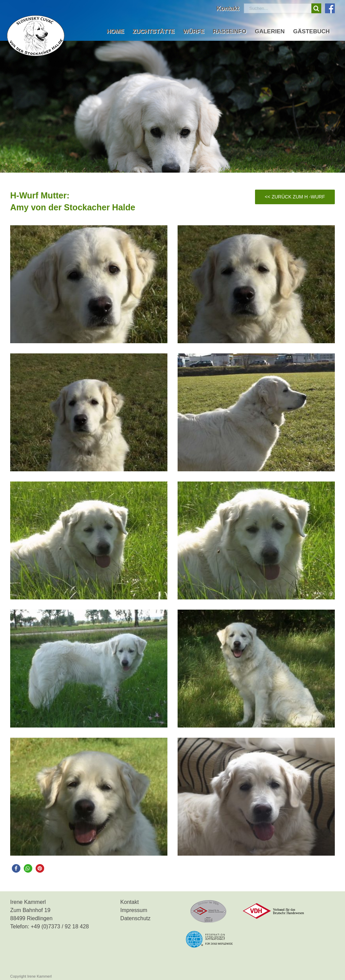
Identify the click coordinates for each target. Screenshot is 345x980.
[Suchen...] (278, 8)
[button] (16, 868)
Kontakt (129, 902)
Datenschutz (135, 918)
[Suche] (316, 8)
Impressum (134, 910)
